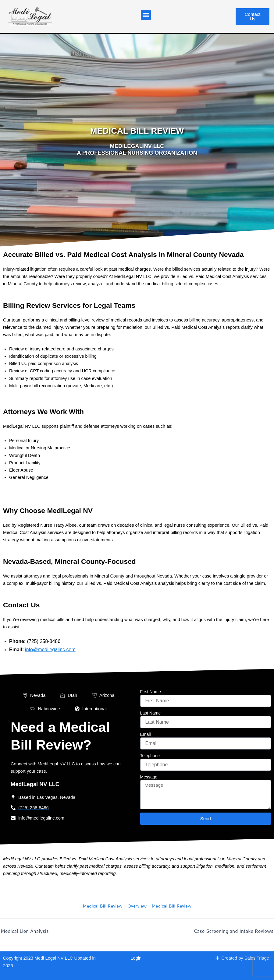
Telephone (150, 756)
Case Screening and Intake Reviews (233, 931)
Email (146, 734)
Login (136, 958)
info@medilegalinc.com (50, 650)
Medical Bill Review (103, 906)
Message (149, 777)
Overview (137, 906)
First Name (151, 692)
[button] (146, 15)
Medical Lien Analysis (25, 931)
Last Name (151, 713)
